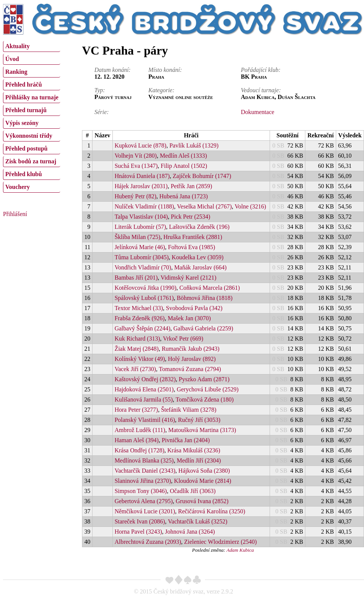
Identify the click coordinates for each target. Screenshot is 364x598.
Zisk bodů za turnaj (31, 161)
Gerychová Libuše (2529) (208, 389)
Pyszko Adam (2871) (204, 379)
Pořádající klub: (261, 70)
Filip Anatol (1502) (184, 166)
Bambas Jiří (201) (136, 278)
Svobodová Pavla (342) (194, 308)
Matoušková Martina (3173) (202, 430)
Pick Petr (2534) (190, 217)
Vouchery (17, 187)
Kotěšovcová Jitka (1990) (146, 288)
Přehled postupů (26, 148)
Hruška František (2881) (193, 237)
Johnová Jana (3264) (190, 532)
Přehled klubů (24, 174)
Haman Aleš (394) (137, 440)
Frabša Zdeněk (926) (140, 318)
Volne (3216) (250, 206)
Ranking (16, 72)
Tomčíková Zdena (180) (205, 399)
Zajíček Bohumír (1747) (202, 176)
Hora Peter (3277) (136, 410)
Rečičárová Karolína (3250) (212, 511)
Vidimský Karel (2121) (188, 278)
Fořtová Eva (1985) (192, 247)
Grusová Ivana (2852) (202, 501)
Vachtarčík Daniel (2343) (145, 471)
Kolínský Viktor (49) (140, 359)
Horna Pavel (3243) (138, 532)
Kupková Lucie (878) (141, 145)
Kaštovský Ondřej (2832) (145, 379)
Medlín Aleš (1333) (183, 156)
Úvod (12, 59)
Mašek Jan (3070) (189, 318)
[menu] (32, 116)
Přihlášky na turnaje (32, 97)
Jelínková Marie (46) (140, 247)
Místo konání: (165, 70)
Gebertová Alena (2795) (144, 501)
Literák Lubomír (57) (140, 227)
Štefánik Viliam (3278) (189, 410)
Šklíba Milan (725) (138, 237)
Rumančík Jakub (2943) (191, 349)
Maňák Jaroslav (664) (200, 267)
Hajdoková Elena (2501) (144, 389)
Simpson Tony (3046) (141, 491)
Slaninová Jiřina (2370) (143, 481)
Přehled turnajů (26, 110)
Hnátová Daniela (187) (142, 176)
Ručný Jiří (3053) (199, 420)
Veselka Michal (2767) (205, 206)
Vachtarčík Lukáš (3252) (198, 521)
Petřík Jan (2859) (191, 186)
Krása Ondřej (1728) (140, 450)
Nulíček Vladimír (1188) (144, 206)
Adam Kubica (240, 550)
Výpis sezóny (22, 123)
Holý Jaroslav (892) (192, 359)
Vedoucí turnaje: (261, 90)
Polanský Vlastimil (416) (145, 420)
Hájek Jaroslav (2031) (141, 186)
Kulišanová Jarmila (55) (144, 399)
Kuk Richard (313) (137, 339)
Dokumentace (258, 112)
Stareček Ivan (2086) (140, 521)
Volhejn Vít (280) (136, 156)
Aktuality (17, 46)
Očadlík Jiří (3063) (193, 491)
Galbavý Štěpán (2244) (143, 328)
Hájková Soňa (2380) (204, 471)
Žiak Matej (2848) (137, 349)
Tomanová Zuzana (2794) (190, 369)
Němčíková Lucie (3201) (145, 511)
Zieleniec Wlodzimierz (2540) (220, 542)
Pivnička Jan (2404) (186, 440)
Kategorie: (161, 90)
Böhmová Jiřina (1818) (205, 298)
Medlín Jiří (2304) (199, 460)
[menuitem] (32, 46)
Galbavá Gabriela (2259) (203, 328)
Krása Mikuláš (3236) (194, 450)
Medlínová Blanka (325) (144, 460)
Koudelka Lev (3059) (198, 257)
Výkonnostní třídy (29, 136)
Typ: (100, 90)
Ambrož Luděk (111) (140, 430)
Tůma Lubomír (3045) (142, 257)
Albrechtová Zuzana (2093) (148, 542)
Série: (102, 112)
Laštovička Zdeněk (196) (199, 227)
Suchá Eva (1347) (136, 166)
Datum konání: (112, 70)
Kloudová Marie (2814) (203, 481)
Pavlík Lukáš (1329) (194, 145)
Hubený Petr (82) (136, 196)
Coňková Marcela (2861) (210, 288)
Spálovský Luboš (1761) (144, 298)
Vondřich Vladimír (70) (143, 267)
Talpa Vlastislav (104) (141, 217)
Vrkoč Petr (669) (183, 339)
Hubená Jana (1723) (184, 196)
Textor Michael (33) (139, 308)
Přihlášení (15, 214)
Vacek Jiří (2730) (135, 369)
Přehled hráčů (24, 84)
